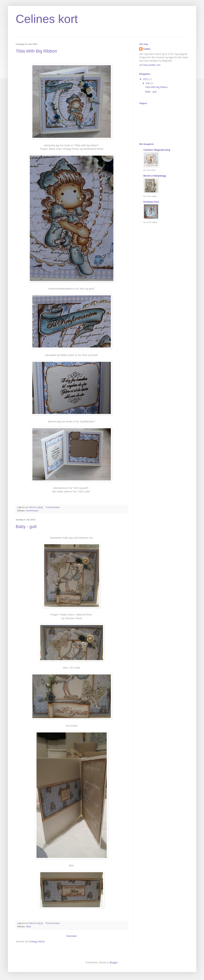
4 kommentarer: (53, 507)
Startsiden (72, 936)
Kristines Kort (151, 202)
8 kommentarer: (53, 923)
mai (148, 83)
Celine (147, 49)
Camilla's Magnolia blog (157, 150)
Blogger (114, 963)
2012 (146, 79)
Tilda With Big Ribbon (36, 51)
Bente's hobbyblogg (155, 176)
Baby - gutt (26, 527)
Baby (29, 926)
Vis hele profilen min (150, 65)
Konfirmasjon (32, 511)
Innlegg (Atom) (37, 942)
